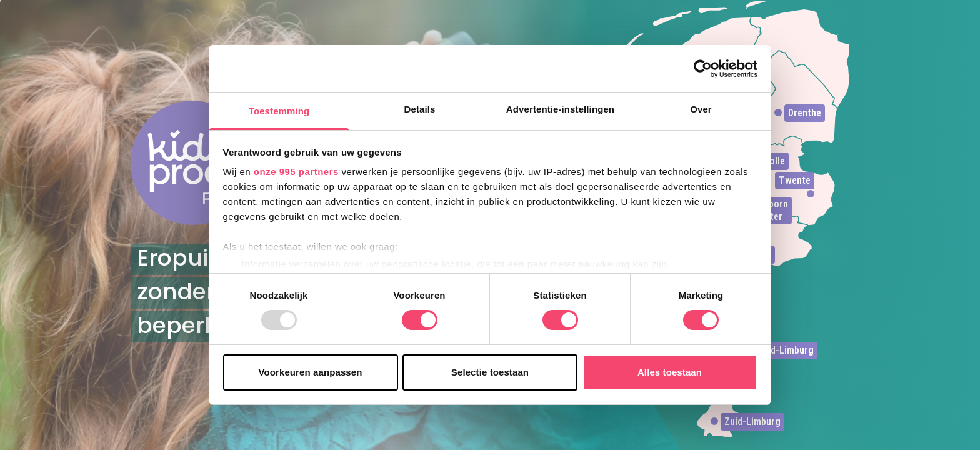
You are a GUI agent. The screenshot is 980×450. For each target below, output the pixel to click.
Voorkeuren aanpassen (311, 372)
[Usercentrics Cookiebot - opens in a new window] (703, 69)
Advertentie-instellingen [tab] (560, 109)
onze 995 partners (296, 172)
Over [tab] (701, 109)
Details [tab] (420, 109)
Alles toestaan (670, 372)
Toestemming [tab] (279, 111)
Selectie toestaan (490, 372)
